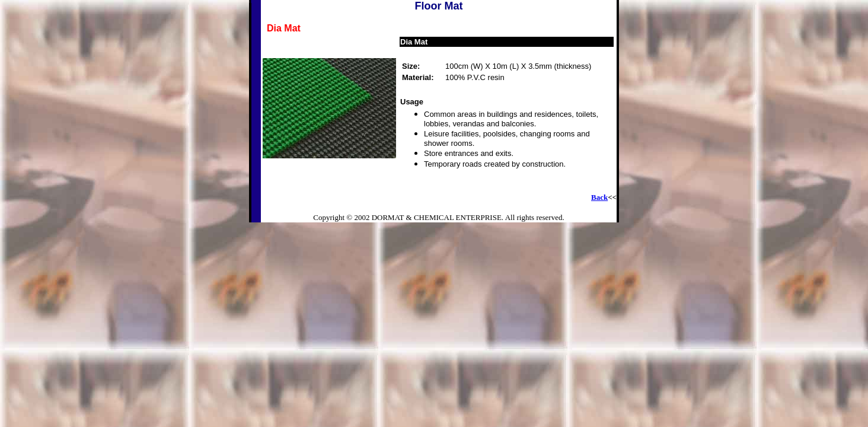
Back (599, 197)
